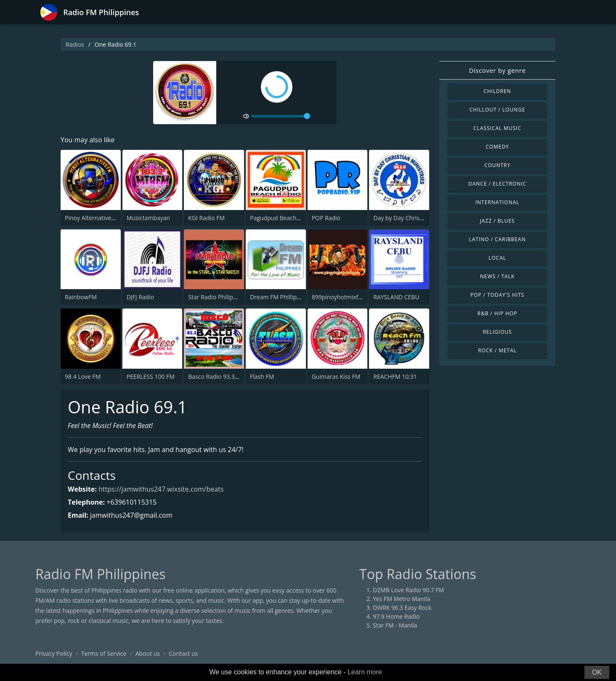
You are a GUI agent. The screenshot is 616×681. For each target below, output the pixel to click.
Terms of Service (104, 653)
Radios (75, 44)
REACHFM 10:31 (395, 376)
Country (497, 165)
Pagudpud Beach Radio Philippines (297, 218)
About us (148, 653)
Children (497, 91)
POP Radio (326, 218)
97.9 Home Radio (396, 616)
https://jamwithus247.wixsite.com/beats (161, 489)
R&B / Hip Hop (498, 313)
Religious (497, 332)
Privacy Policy (54, 653)
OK (597, 672)
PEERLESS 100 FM (151, 376)
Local (497, 258)
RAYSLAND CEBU (396, 297)
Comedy (497, 147)
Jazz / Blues (498, 221)
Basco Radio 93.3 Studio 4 (223, 376)
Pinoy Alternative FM (93, 218)
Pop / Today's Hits (497, 295)
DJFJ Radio (140, 297)
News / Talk (497, 276)
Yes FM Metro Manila (401, 599)
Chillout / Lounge (498, 110)
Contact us (183, 653)
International (497, 202)
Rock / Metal (497, 350)
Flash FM (262, 376)
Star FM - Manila (395, 625)
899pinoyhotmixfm (338, 297)
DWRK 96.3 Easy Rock (402, 608)
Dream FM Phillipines (279, 297)
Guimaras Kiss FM (336, 376)
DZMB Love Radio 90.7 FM (408, 590)
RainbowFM (81, 297)
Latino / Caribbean (498, 239)
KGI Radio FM (206, 218)
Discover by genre (497, 70)
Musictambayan (149, 218)
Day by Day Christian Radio (410, 218)
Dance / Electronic (497, 184)
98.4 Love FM (83, 376)
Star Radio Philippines (218, 297)
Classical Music (497, 128)
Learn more (365, 672)
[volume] (281, 116)
